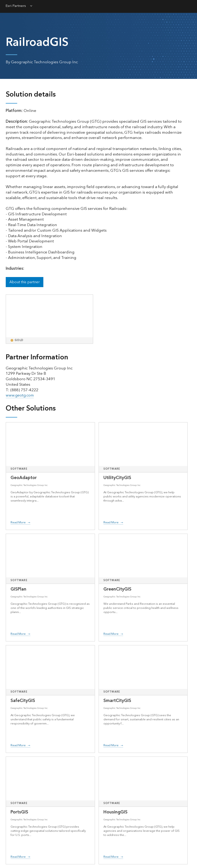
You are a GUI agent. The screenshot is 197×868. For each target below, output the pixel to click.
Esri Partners (16, 6)
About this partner (25, 282)
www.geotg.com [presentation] (20, 395)
